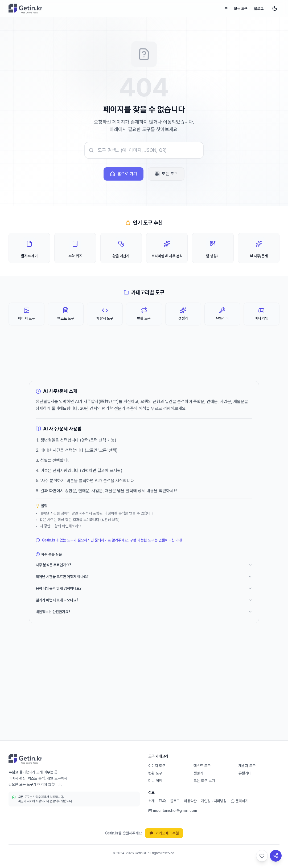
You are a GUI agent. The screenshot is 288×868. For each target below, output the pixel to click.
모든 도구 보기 (204, 781)
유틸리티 (245, 773)
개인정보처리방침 (214, 801)
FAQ (162, 801)
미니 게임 (155, 781)
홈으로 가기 (124, 174)
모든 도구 (241, 9)
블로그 (259, 9)
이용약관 (190, 801)
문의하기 (101, 540)
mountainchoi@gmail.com (173, 810)
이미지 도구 (157, 766)
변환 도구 (155, 773)
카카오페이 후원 (164, 833)
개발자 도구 (247, 766)
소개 (151, 801)
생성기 (198, 773)
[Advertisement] (144, 690)
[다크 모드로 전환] (275, 9)
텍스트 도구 (202, 766)
